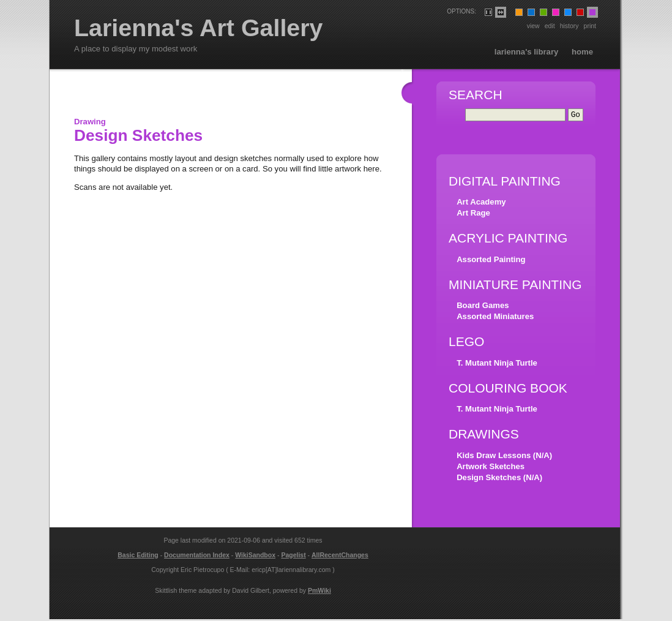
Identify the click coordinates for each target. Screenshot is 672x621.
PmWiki (319, 592)
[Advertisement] (217, 97)
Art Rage (473, 215)
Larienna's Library (527, 52)
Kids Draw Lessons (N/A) (504, 457)
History (569, 26)
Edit (550, 26)
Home (582, 52)
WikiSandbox (255, 557)
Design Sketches (138, 135)
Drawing (90, 122)
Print (590, 26)
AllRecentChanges (340, 557)
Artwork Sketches (491, 468)
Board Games (483, 307)
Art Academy (481, 204)
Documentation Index (197, 557)
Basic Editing (138, 557)
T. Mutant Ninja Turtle (497, 365)
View (533, 26)
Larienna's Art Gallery (199, 28)
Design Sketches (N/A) (499, 479)
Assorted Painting (491, 261)
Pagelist (293, 557)
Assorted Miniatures (495, 318)
